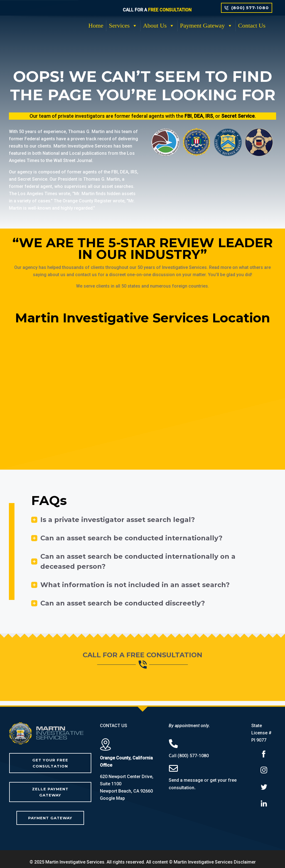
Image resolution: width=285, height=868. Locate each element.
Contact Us (252, 25)
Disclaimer (245, 856)
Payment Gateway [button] (206, 26)
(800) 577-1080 (193, 756)
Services (123, 26)
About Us (159, 26)
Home (96, 25)
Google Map (112, 798)
